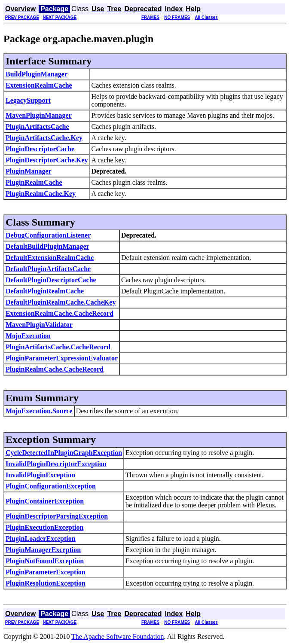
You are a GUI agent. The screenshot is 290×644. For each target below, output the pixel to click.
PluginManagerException (43, 550)
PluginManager (29, 171)
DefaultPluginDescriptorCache (51, 280)
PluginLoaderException (41, 539)
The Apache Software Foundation (118, 636)
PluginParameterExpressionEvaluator (62, 358)
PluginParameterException (46, 572)
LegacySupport (28, 100)
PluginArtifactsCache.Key (44, 138)
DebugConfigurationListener (48, 235)
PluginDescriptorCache (40, 149)
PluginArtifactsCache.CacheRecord (58, 347)
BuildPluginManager (37, 74)
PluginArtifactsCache (37, 127)
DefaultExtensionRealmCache (50, 258)
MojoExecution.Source (39, 411)
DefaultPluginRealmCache (45, 291)
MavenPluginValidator (39, 325)
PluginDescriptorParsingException (57, 516)
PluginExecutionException (44, 527)
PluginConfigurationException (51, 486)
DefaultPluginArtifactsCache (48, 269)
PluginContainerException (45, 501)
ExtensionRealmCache (39, 85)
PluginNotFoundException (45, 561)
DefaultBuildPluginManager (47, 246)
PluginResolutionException (46, 583)
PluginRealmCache (34, 182)
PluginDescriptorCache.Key (47, 160)
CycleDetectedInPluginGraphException (64, 453)
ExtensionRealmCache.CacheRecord (60, 313)
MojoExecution (28, 336)
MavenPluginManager (39, 115)
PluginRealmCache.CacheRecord (55, 369)
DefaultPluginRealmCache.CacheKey (61, 302)
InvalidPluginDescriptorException (56, 464)
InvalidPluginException (40, 475)
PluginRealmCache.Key (41, 194)
